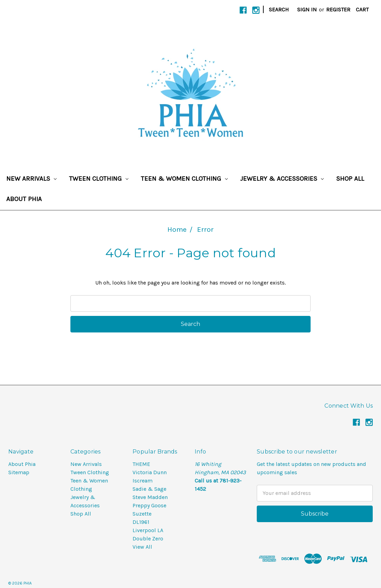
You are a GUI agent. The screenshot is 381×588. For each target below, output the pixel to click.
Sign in (307, 9)
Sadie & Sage (149, 489)
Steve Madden (150, 497)
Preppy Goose (149, 505)
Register (338, 9)
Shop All (350, 179)
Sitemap (19, 472)
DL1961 (141, 522)
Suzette (142, 514)
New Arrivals (31, 179)
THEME (141, 464)
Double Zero (148, 539)
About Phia (24, 199)
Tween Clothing (99, 179)
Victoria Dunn (150, 472)
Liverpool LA (148, 530)
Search (279, 9)
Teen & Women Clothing (184, 179)
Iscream (143, 481)
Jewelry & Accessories (282, 179)
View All (142, 547)
